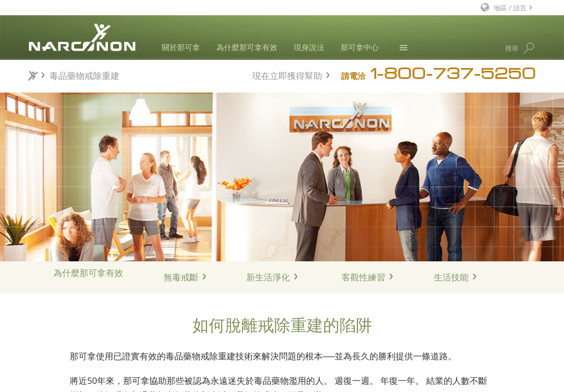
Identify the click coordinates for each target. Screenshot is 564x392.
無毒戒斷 (181, 277)
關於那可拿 (181, 47)
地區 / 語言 (510, 7)
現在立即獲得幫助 (287, 74)
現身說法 (309, 47)
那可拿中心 (360, 47)
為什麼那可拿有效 (247, 47)
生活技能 (451, 277)
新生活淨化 (268, 277)
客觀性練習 (363, 277)
